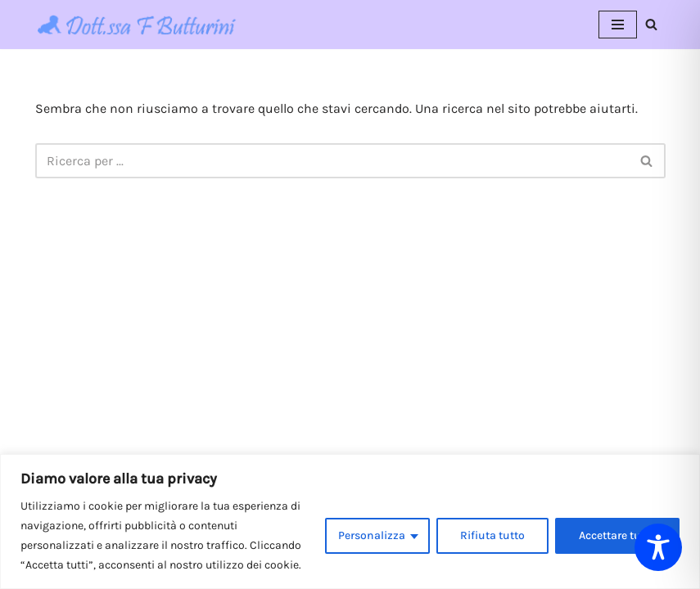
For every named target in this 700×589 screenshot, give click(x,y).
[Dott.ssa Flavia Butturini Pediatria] (138, 25)
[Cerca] (651, 24)
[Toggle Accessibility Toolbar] (658, 547)
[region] (350, 522)
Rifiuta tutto (492, 535)
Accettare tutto (617, 535)
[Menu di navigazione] (618, 25)
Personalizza (372, 535)
